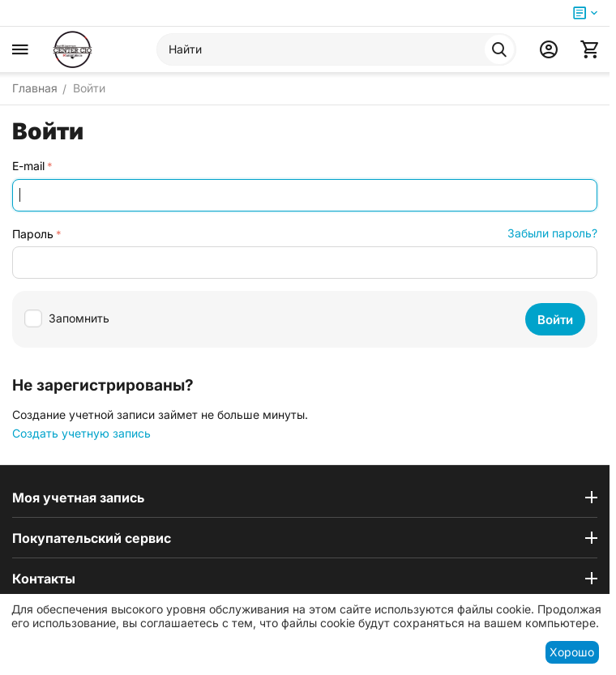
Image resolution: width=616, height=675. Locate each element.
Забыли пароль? (552, 233)
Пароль (33, 234)
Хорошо (572, 652)
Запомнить (67, 319)
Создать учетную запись (81, 433)
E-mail (28, 166)
